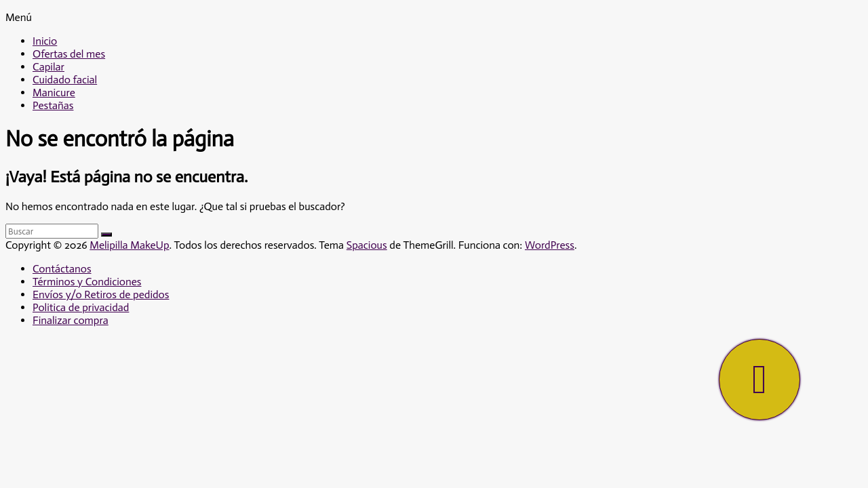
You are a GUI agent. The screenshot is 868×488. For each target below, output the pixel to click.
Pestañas (53, 105)
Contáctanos (62, 269)
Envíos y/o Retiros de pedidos (101, 294)
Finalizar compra (71, 320)
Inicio (45, 41)
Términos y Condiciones (87, 282)
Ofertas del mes (69, 54)
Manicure (54, 93)
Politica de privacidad (81, 307)
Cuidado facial (65, 80)
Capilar (48, 67)
